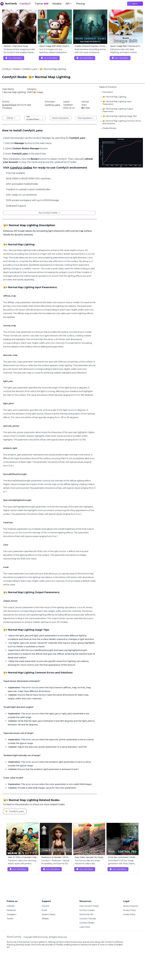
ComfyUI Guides (87, 910)
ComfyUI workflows (114, 942)
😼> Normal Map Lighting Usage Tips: (120, 116)
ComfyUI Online (21, 168)
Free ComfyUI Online (89, 906)
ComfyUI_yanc (30, 69)
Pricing (81, 4)
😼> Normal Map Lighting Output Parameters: (118, 110)
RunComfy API (86, 914)
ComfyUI (25, 4)
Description (108, 92)
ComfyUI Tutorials (88, 919)
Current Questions (60, 118)
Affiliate (45, 919)
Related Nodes (109, 128)
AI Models (58, 945)
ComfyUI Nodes (87, 923)
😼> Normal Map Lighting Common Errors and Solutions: (122, 122)
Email (44, 910)
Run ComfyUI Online (49, 213)
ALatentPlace (9, 105)
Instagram (11, 914)
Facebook (11, 910)
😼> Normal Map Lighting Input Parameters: (117, 103)
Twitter (10, 919)
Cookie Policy (129, 914)
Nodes (17, 69)
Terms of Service (131, 906)
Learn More (85, 927)
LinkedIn (11, 906)
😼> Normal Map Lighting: (114, 97)
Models (57, 4)
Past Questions (86, 118)
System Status (48, 914)
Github (11, 118)
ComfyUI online (63, 942)
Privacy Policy (129, 910)
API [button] (69, 4)
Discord (45, 906)
